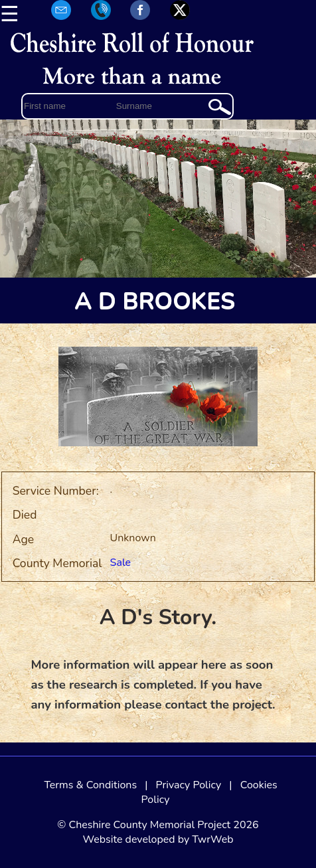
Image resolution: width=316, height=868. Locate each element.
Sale (121, 563)
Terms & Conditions (90, 785)
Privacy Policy (189, 785)
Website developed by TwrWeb (158, 839)
